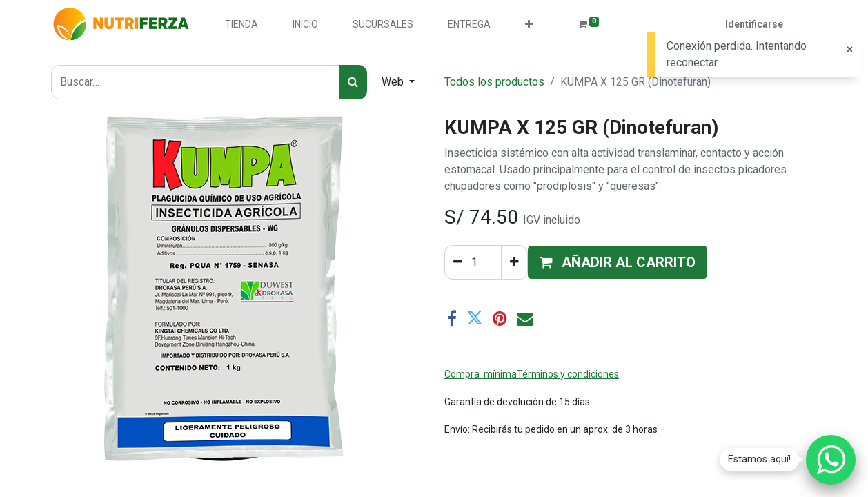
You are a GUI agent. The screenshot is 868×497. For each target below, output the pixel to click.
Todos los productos (494, 82)
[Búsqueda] (353, 82)
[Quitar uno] (458, 262)
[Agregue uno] (514, 262)
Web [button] (394, 82)
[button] (529, 25)
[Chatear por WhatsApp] (831, 460)
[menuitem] (241, 25)
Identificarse (754, 24)
